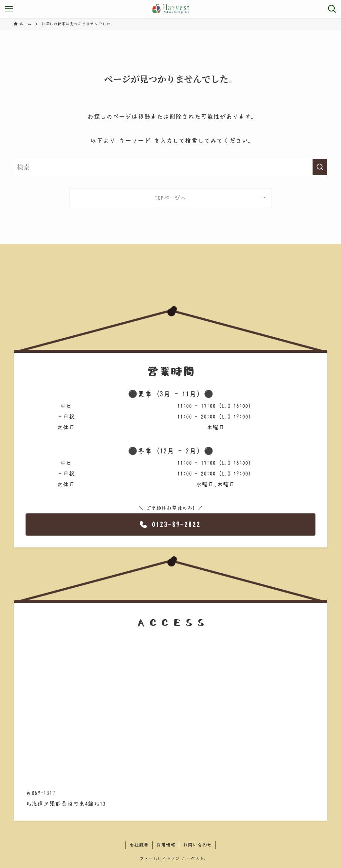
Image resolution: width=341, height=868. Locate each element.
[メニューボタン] (9, 9)
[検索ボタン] (332, 9)
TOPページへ (170, 198)
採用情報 (166, 845)
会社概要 (139, 845)
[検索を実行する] (320, 167)
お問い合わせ (197, 845)
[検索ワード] (170, 167)
